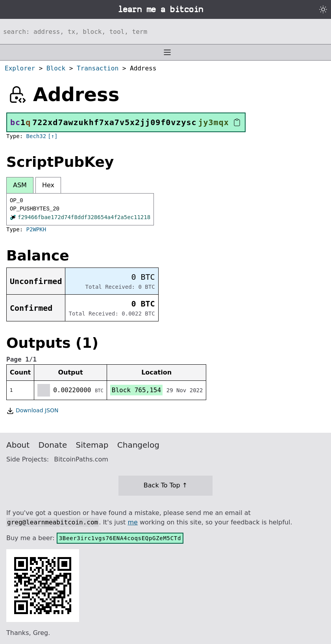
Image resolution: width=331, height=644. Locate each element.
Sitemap (92, 445)
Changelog (138, 445)
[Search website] (165, 31)
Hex (48, 185)
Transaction (98, 68)
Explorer (20, 68)
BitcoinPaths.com (81, 459)
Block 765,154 (136, 390)
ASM (20, 185)
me (132, 522)
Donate (53, 445)
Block (56, 68)
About (18, 445)
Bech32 (36, 136)
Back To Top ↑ (165, 485)
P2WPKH (36, 229)
